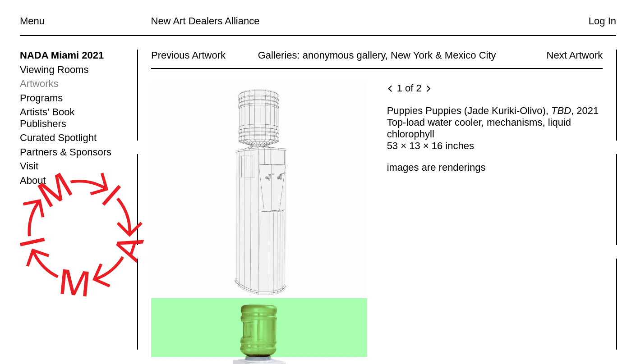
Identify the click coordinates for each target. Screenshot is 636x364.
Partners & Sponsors (66, 152)
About (33, 180)
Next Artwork (574, 55)
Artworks (39, 84)
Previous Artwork (188, 55)
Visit (29, 166)
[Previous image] (391, 89)
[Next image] (428, 89)
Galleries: (279, 55)
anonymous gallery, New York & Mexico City (399, 55)
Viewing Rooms (54, 70)
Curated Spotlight (58, 138)
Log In (602, 21)
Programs (41, 98)
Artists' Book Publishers (47, 118)
